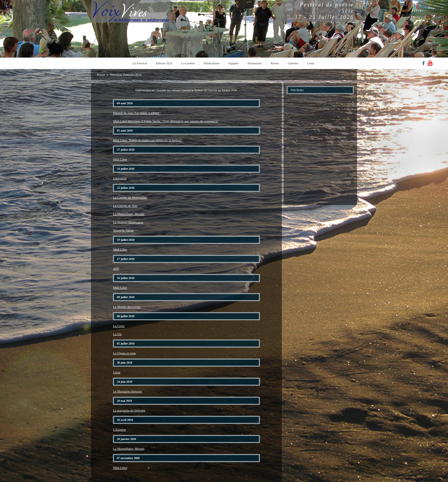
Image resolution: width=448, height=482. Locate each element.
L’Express (119, 429)
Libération (120, 178)
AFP (116, 268)
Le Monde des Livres (127, 307)
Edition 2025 (164, 63)
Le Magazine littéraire (127, 391)
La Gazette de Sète (125, 206)
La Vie (117, 334)
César (117, 372)
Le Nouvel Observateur (128, 222)
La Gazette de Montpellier (130, 197)
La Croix (119, 326)
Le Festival (140, 63)
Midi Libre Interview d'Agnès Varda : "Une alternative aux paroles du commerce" (166, 121)
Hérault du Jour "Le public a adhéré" (137, 113)
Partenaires (255, 63)
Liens (311, 63)
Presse (275, 63)
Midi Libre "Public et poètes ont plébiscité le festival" (148, 140)
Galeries (293, 63)
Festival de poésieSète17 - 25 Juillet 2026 (325, 11)
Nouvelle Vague (123, 230)
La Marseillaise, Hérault (129, 214)
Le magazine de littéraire (129, 410)
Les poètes (188, 63)
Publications (212, 63)
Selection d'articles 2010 (126, 75)
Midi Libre (120, 159)
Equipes (234, 63)
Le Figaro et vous (124, 353)
